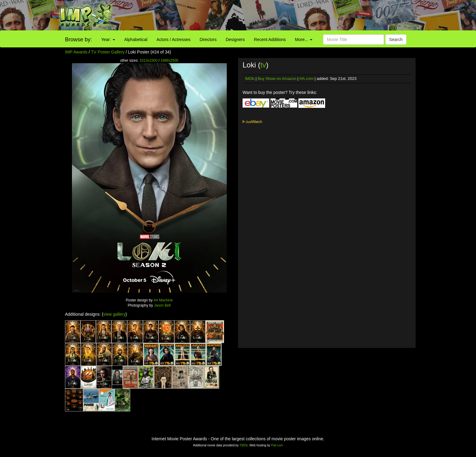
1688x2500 (170, 60)
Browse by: (78, 40)
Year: (108, 40)
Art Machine (163, 300)
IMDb (250, 79)
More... (304, 40)
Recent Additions (270, 40)
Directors (208, 40)
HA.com (306, 79)
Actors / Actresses (173, 40)
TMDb (244, 445)
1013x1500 (149, 60)
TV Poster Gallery (108, 52)
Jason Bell (162, 305)
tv (263, 65)
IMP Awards (76, 52)
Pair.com (277, 445)
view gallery (114, 314)
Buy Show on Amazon (277, 79)
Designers (235, 40)
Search (396, 40)
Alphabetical (136, 40)
